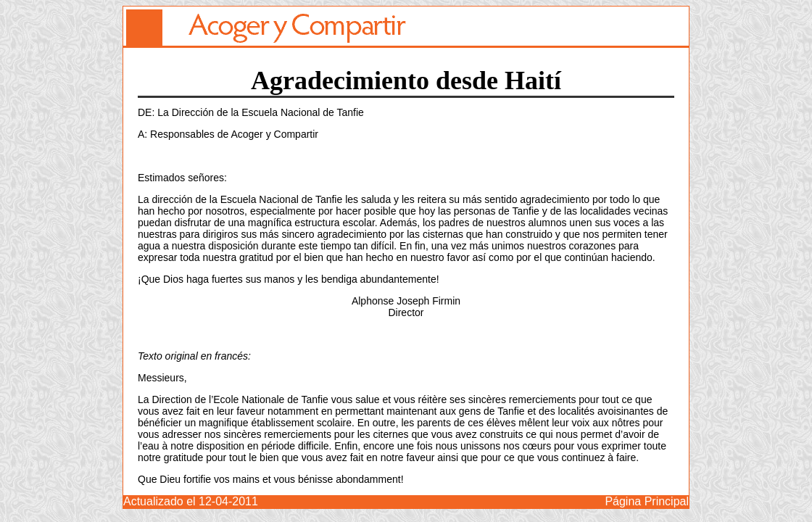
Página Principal (647, 501)
